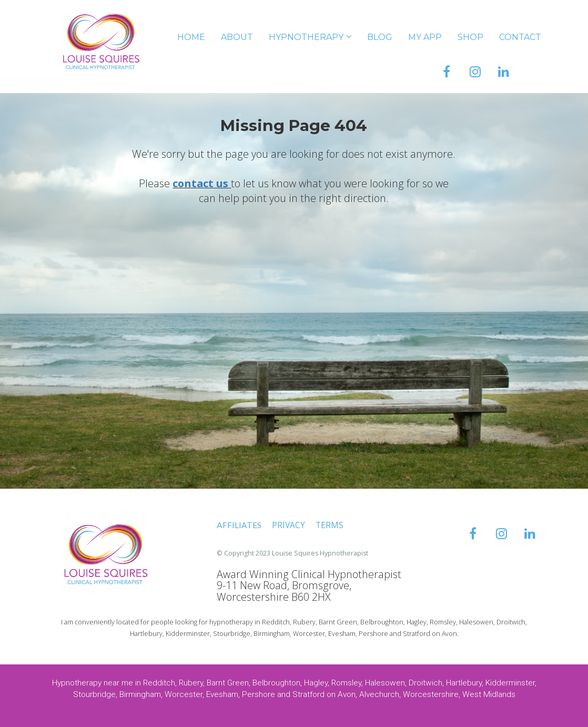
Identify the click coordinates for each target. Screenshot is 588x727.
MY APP (425, 37)
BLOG (380, 37)
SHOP (470, 37)
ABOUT (237, 37)
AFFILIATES (239, 525)
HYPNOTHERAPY (306, 37)
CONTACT (520, 37)
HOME (191, 37)
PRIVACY (288, 526)
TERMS (330, 526)
